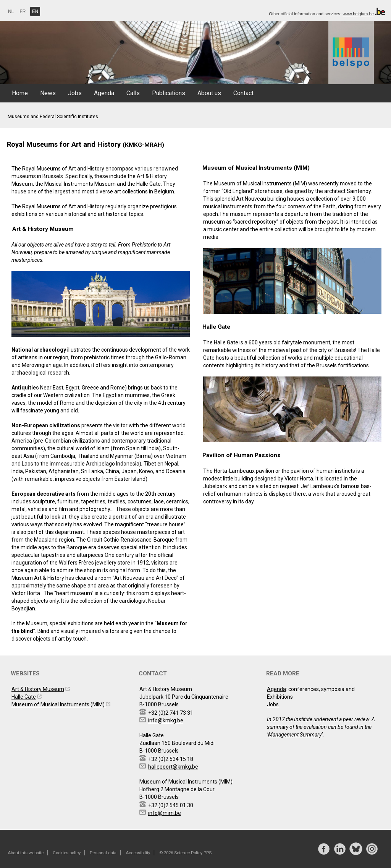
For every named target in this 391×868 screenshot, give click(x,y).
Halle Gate (24, 697)
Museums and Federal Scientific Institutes (53, 116)
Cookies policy (67, 853)
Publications (169, 93)
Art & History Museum (38, 689)
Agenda (104, 93)
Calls (133, 93)
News (48, 93)
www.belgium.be (358, 14)
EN (35, 11)
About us (209, 93)
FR (23, 11)
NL (11, 11)
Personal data (103, 853)
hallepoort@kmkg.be (173, 767)
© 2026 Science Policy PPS (185, 853)
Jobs (75, 93)
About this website (26, 853)
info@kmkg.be (166, 720)
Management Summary (295, 735)
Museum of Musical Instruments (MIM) (59, 704)
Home (20, 93)
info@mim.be (165, 813)
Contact (243, 93)
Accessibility (138, 853)
